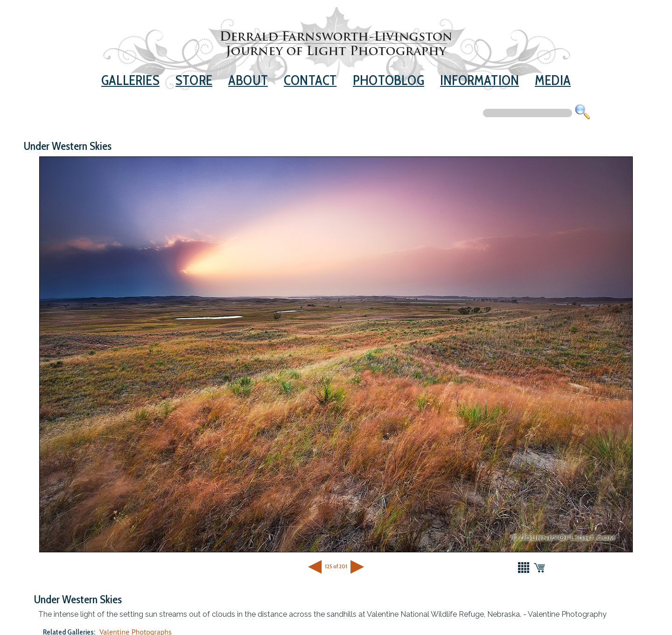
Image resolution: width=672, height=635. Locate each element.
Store (194, 80)
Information (479, 80)
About (248, 80)
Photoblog (388, 80)
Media (553, 80)
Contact (310, 80)
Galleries (130, 80)
